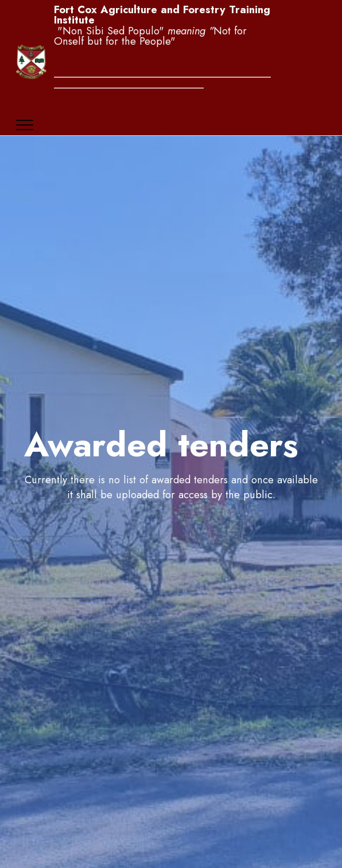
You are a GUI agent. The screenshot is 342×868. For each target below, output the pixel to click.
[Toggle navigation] (25, 125)
